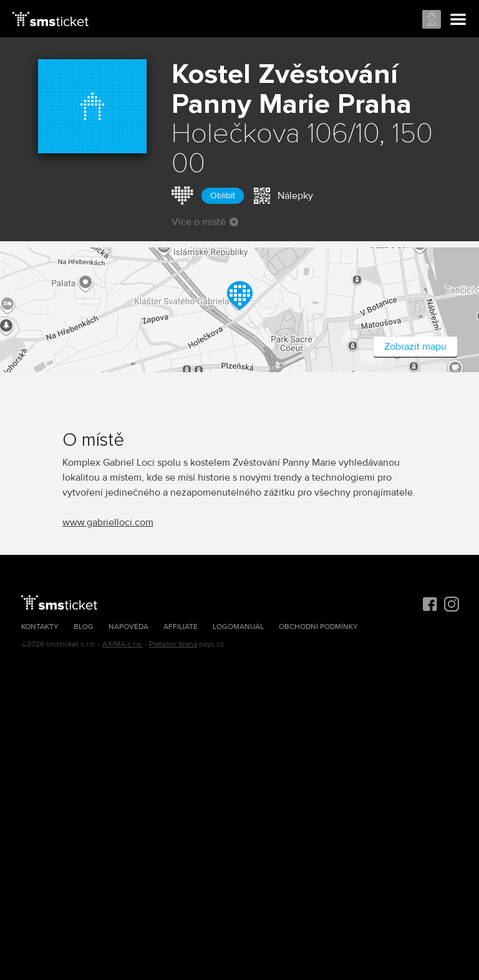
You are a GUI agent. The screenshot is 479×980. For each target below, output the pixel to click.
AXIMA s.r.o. (123, 644)
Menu (458, 20)
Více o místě (205, 222)
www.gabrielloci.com (108, 522)
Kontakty (40, 627)
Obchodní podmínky (318, 627)
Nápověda (128, 627)
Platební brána (173, 644)
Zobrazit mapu (415, 347)
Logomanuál (238, 627)
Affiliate (181, 627)
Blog (84, 627)
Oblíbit (223, 195)
